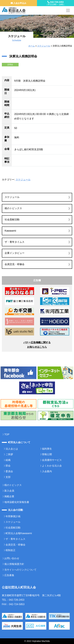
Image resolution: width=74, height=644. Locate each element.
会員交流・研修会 (15, 264)
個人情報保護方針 (14, 564)
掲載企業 (9, 496)
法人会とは (12, 449)
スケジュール (44, 46)
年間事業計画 (13, 516)
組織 (8, 460)
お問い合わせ (12, 558)
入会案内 (47, 471)
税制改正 (11, 550)
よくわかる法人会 (52, 466)
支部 (8, 477)
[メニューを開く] (68, 10)
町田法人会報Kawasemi (19, 533)
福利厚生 (47, 449)
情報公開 (47, 454)
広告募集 (9, 575)
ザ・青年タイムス (15, 242)
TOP (7, 434)
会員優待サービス (52, 460)
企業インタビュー (15, 253)
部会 (8, 466)
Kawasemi (10, 231)
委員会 (9, 471)
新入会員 (9, 491)
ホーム (32, 46)
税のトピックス (13, 208)
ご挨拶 (9, 454)
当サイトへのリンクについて (20, 570)
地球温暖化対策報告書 (17, 502)
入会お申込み (19, 3)
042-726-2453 (55, 3)
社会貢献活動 (12, 220)
